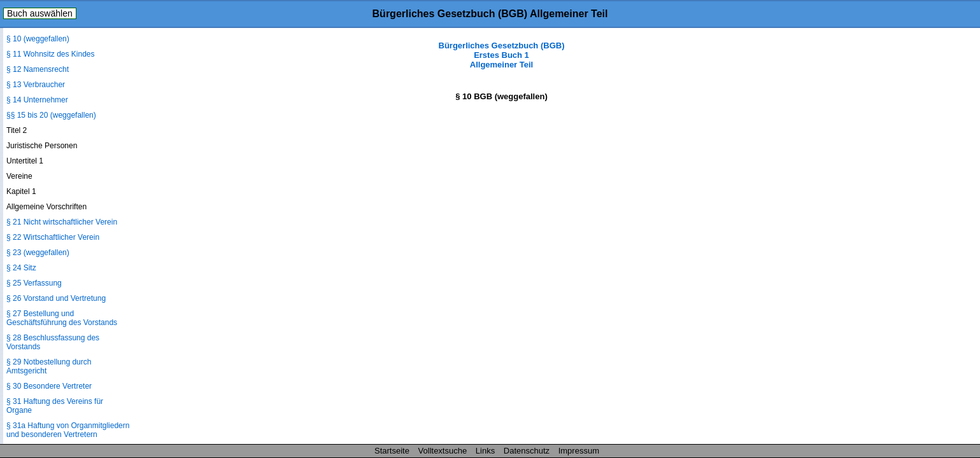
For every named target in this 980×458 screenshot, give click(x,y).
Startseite (392, 451)
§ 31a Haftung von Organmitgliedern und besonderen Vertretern (68, 430)
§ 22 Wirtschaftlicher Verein (53, 237)
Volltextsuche (443, 451)
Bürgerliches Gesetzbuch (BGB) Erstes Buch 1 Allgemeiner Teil (502, 55)
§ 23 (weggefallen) (38, 253)
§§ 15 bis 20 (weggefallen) (51, 115)
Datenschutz (527, 451)
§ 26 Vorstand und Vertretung (56, 298)
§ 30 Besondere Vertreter (49, 386)
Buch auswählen (40, 13)
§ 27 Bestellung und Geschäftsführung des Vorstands (62, 318)
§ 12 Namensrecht (38, 69)
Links (485, 451)
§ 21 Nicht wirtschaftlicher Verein (62, 222)
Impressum (579, 451)
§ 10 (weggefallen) (38, 39)
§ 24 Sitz (21, 268)
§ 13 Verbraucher (36, 85)
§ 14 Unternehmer (37, 100)
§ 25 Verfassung (34, 283)
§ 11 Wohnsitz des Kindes (51, 54)
